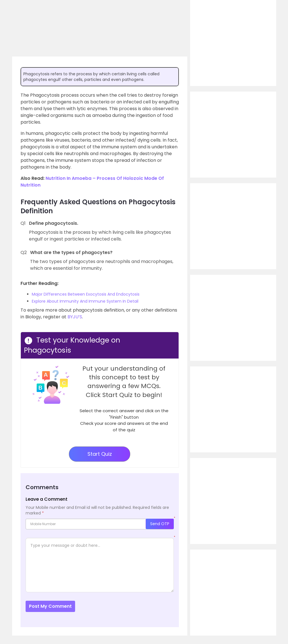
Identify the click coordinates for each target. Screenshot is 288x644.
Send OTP (160, 524)
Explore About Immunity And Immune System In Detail (85, 301)
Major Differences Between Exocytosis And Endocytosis (86, 294)
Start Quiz (100, 454)
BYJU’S (75, 317)
